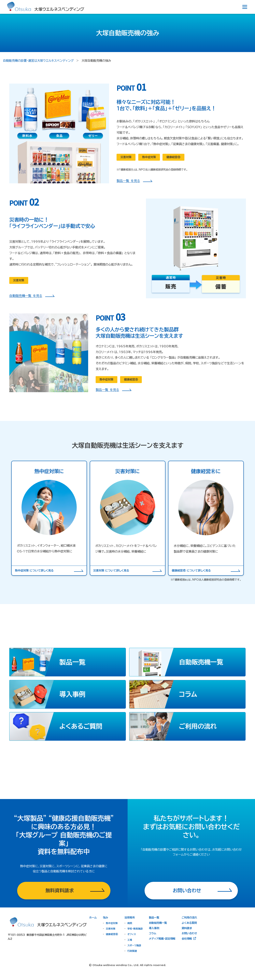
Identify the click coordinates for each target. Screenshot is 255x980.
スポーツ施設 (134, 945)
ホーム (93, 918)
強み (106, 918)
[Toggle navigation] (245, 7)
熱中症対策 (112, 923)
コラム (153, 933)
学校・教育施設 (135, 929)
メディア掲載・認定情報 (162, 939)
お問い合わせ (189, 933)
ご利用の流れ (189, 918)
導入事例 (154, 928)
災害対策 (111, 929)
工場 (130, 940)
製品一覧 (154, 918)
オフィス (132, 934)
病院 (130, 923)
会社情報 (189, 938)
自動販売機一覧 (158, 923)
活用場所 (130, 918)
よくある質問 (189, 923)
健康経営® (112, 934)
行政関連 (132, 951)
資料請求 (187, 928)
